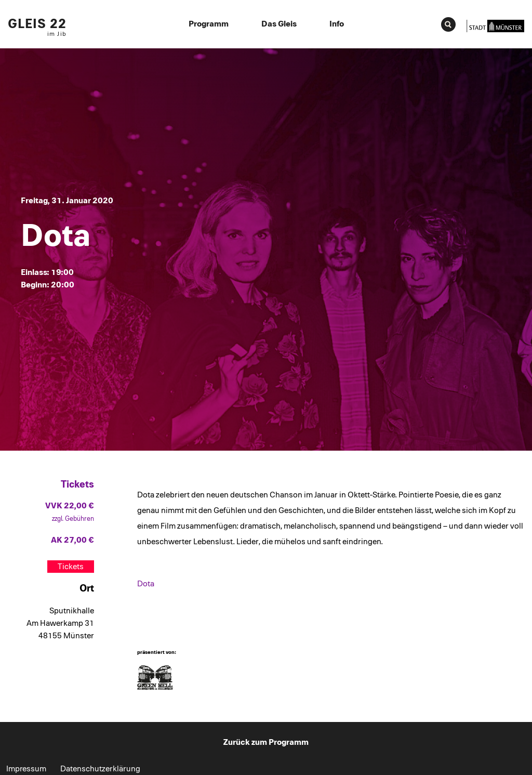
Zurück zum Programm (266, 742)
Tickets (71, 567)
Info (337, 24)
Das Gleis (279, 24)
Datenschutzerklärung (100, 769)
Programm (209, 24)
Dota (146, 584)
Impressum (26, 769)
